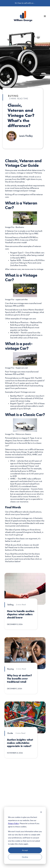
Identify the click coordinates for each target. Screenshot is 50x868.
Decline (25, 857)
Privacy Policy (13, 823)
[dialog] (25, 835)
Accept (25, 850)
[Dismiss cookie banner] (41, 812)
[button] (45, 16)
